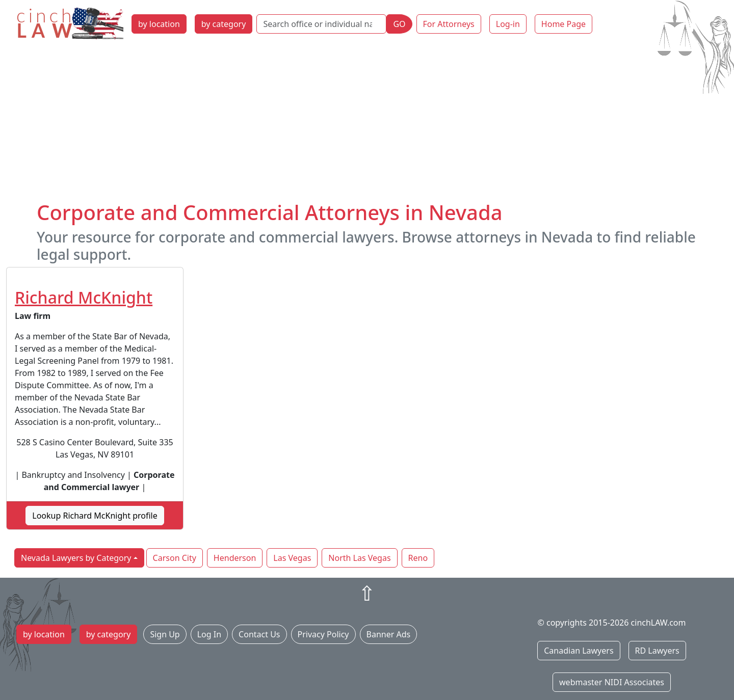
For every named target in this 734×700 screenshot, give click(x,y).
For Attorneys (449, 24)
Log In (209, 634)
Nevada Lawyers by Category (76, 558)
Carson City (175, 558)
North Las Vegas (359, 558)
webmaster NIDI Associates (612, 682)
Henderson (235, 558)
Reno (418, 558)
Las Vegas (292, 558)
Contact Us (259, 634)
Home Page (563, 24)
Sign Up (165, 634)
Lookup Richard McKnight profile (95, 516)
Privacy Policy (323, 634)
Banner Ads (389, 634)
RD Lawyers (657, 651)
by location (159, 24)
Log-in (508, 24)
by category (224, 24)
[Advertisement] (367, 124)
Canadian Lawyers (579, 651)
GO (399, 24)
